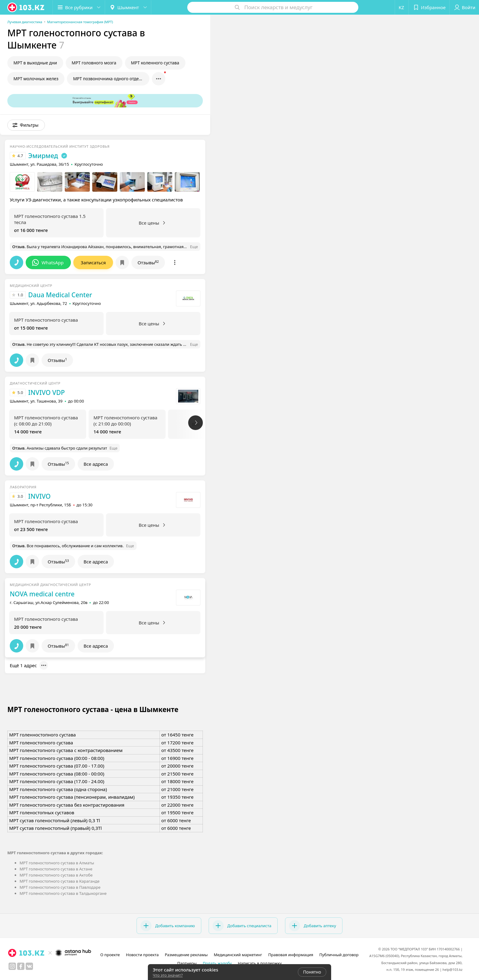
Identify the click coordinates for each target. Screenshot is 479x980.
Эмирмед (43, 156)
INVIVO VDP (46, 392)
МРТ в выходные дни (35, 63)
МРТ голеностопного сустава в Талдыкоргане (63, 893)
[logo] (26, 7)
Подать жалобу (217, 963)
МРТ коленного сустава (155, 63)
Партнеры (187, 963)
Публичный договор (339, 955)
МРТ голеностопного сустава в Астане (56, 869)
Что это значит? (168, 975)
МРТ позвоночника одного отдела (108, 79)
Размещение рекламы (186, 955)
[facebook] (21, 966)
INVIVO (39, 496)
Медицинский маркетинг (238, 955)
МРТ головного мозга (94, 63)
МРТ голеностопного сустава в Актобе (56, 875)
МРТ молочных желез (36, 79)
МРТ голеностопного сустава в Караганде (60, 881)
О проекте (110, 955)
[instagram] (12, 966)
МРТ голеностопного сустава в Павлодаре (60, 887)
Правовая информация (291, 955)
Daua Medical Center (60, 295)
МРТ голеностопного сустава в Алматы (57, 863)
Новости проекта (142, 955)
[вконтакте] (29, 966)
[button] (79, 7)
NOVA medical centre (42, 594)
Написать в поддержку (260, 963)
